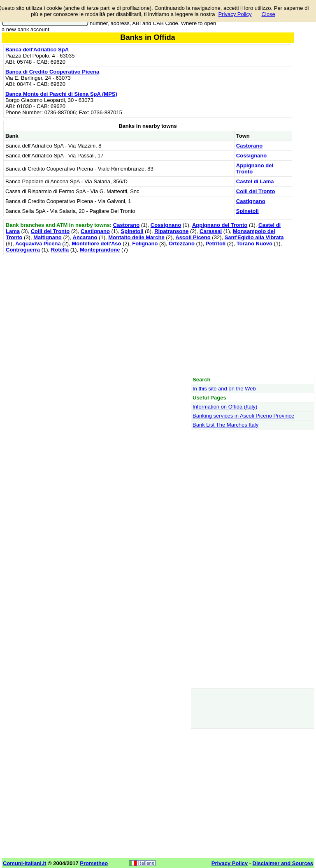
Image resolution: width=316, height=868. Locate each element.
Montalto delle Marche (136, 237)
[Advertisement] (148, 315)
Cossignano (251, 156)
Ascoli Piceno (193, 237)
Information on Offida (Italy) (225, 407)
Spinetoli (247, 211)
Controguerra (23, 250)
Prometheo (94, 863)
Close (268, 14)
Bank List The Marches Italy (225, 425)
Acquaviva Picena (38, 244)
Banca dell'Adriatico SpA (37, 50)
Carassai (211, 231)
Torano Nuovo (254, 244)
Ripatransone (171, 231)
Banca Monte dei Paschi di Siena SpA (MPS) (61, 94)
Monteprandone (100, 250)
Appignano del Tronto (220, 225)
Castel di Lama (255, 181)
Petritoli (216, 244)
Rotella (60, 250)
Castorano (249, 146)
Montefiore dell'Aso (96, 244)
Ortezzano (182, 244)
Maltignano (48, 237)
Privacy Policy (235, 14)
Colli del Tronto (256, 191)
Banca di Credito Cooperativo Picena (52, 72)
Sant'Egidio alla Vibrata (254, 237)
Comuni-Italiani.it (24, 863)
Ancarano (85, 237)
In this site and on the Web (224, 389)
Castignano (251, 201)
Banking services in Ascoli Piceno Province (243, 416)
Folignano (145, 244)
